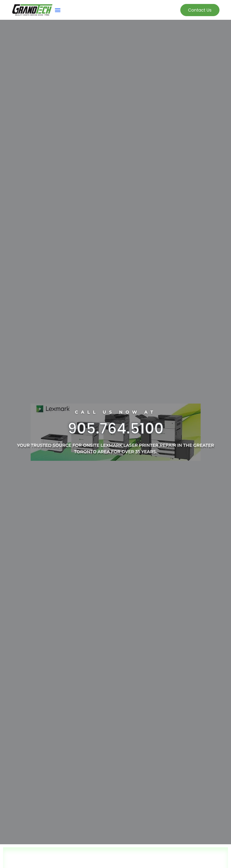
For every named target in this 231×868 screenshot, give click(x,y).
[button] (58, 10)
